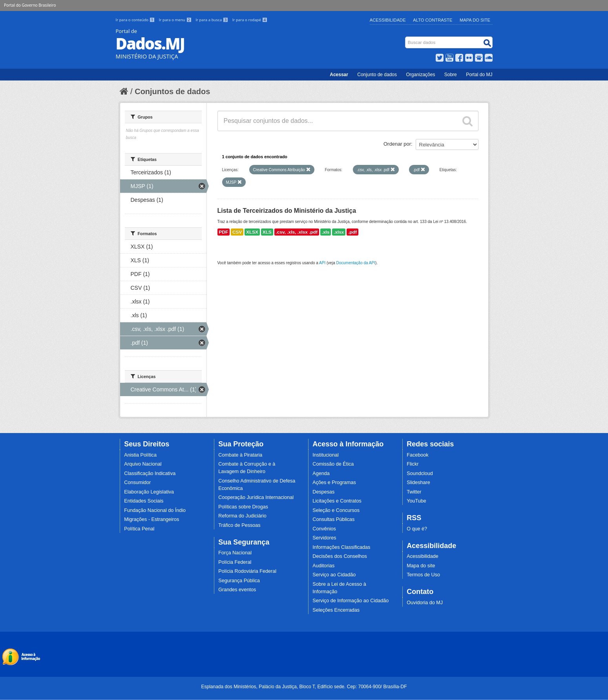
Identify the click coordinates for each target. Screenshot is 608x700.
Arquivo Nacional (143, 464)
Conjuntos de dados (172, 91)
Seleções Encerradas (336, 610)
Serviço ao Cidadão (334, 575)
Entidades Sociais (144, 501)
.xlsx (339, 232)
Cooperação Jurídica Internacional (256, 497)
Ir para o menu (176, 20)
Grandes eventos (237, 590)
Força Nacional (235, 553)
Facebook (417, 455)
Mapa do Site (475, 20)
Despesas (323, 492)
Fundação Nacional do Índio (155, 510)
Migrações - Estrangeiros (152, 519)
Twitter (414, 492)
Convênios (324, 529)
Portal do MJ (479, 75)
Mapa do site (421, 566)
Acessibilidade (388, 20)
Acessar (339, 75)
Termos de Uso (423, 575)
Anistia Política (140, 455)
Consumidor (137, 483)
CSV (237, 232)
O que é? (417, 529)
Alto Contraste (433, 20)
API (322, 263)
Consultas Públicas (333, 519)
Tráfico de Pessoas (239, 525)
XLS (267, 232)
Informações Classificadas (341, 547)
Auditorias (323, 566)
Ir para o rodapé (250, 20)
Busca (406, 38)
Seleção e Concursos (336, 510)
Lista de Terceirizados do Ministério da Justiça (287, 211)
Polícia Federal (235, 562)
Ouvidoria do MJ (425, 603)
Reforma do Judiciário (242, 516)
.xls (326, 232)
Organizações (420, 75)
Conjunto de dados (377, 75)
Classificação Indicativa (150, 473)
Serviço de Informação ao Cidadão (351, 601)
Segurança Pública (239, 581)
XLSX (252, 232)
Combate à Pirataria (240, 455)
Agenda (321, 473)
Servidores (324, 538)
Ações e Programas (334, 483)
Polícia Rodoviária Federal (247, 571)
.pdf (352, 232)
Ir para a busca (212, 20)
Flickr (413, 464)
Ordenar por (397, 144)
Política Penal (139, 529)
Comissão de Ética (333, 464)
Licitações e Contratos (337, 501)
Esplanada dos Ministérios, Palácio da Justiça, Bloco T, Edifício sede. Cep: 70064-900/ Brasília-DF (304, 687)
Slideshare (418, 483)
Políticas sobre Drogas (243, 507)
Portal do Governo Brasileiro (30, 5)
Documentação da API (356, 263)
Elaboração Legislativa (149, 492)
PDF (224, 232)
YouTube (416, 501)
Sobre (451, 75)
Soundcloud (420, 473)
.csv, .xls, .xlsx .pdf (297, 232)
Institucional (326, 455)
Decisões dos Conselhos (340, 556)
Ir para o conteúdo (136, 20)
